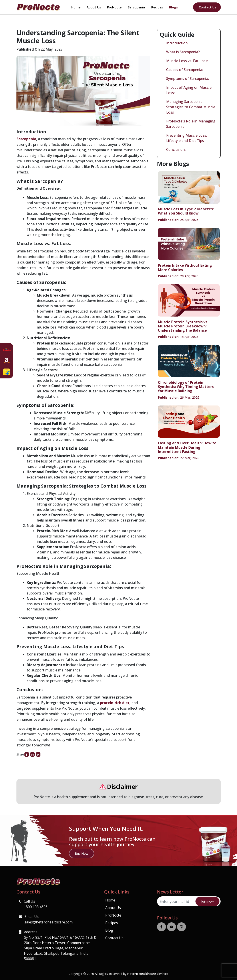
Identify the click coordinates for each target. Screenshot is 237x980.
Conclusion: (176, 150)
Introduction (177, 43)
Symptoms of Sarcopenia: (188, 79)
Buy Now (82, 853)
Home (76, 7)
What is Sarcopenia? (183, 52)
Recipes (157, 7)
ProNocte (114, 7)
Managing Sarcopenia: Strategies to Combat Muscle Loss (191, 107)
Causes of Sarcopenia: (185, 70)
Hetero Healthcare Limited (148, 974)
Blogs (173, 7)
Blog (109, 930)
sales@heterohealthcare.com (49, 922)
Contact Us (207, 7)
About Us (94, 7)
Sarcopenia (136, 7)
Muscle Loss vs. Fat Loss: (187, 61)
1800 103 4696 (36, 907)
